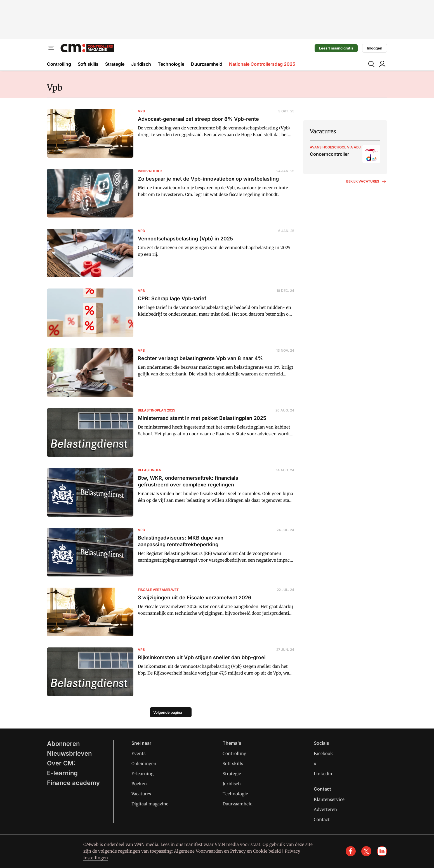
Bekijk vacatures (367, 181)
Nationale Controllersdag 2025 (262, 64)
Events (138, 754)
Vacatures (141, 794)
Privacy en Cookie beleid (255, 851)
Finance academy (73, 783)
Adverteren (325, 809)
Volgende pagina (168, 712)
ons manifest (189, 844)
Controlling (59, 64)
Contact (322, 819)
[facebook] (351, 851)
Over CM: (61, 763)
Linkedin (323, 774)
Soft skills (88, 64)
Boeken (139, 784)
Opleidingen (144, 764)
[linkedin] (382, 851)
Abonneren (63, 744)
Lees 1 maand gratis (336, 48)
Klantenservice (329, 799)
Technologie (171, 64)
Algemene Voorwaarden (198, 851)
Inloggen (375, 48)
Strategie (115, 64)
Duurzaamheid (207, 64)
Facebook (323, 754)
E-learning (62, 773)
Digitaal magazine (150, 804)
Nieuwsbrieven (69, 753)
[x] (366, 851)
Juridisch (141, 64)
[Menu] (51, 48)
